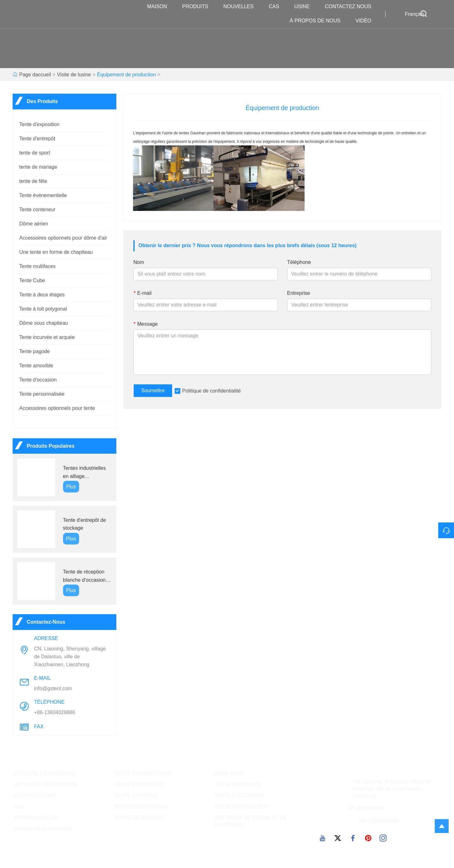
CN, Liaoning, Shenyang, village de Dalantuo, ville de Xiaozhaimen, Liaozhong (70, 657)
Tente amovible (36, 366)
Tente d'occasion (38, 380)
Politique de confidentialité (212, 391)
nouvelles (242, 7)
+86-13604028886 (55, 712)
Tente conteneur (37, 210)
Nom (139, 262)
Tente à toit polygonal (43, 309)
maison (160, 7)
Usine (305, 7)
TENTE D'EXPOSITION (141, 807)
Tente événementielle (43, 195)
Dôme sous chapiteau (44, 323)
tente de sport (35, 153)
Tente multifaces (38, 266)
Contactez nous (351, 7)
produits (198, 7)
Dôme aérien (34, 224)
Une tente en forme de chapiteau (56, 252)
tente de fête (33, 181)
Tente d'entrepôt (37, 139)
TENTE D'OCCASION (239, 796)
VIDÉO (367, 21)
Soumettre (153, 390)
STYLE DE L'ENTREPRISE (45, 774)
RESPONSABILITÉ (36, 818)
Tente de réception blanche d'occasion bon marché (84, 577)
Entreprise (299, 293)
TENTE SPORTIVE (136, 796)
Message (146, 324)
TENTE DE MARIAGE (139, 818)
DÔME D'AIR (229, 774)
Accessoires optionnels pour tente (57, 408)
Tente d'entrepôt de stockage (85, 524)
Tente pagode (35, 351)
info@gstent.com (53, 688)
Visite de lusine (74, 75)
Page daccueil (35, 75)
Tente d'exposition (39, 124)
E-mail (143, 293)
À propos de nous (318, 21)
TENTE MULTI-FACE (238, 785)
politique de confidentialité (43, 828)
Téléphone (299, 262)
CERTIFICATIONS (35, 796)
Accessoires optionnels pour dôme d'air (63, 238)
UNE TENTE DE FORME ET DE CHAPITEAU (251, 821)
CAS (19, 807)
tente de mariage (38, 167)
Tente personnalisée (42, 394)
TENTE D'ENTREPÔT (139, 785)
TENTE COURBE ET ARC (144, 774)
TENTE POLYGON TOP (242, 807)
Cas (277, 7)
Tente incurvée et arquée (47, 337)
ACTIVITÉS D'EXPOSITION (46, 785)
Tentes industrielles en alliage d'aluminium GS (84, 473)
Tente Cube (32, 280)
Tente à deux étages (42, 295)
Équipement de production (127, 75)
